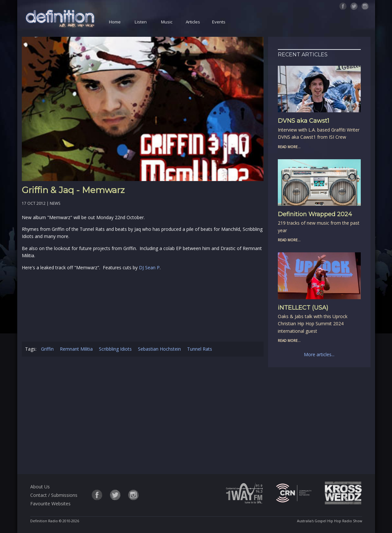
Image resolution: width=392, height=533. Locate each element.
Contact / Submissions (54, 495)
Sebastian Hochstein (159, 349)
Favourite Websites (50, 504)
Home (115, 22)
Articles (193, 22)
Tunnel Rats (200, 349)
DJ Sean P (149, 267)
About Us (40, 487)
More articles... (319, 354)
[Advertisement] (142, 416)
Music (167, 22)
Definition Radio (44, 521)
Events (219, 22)
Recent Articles (303, 55)
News (55, 203)
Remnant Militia (76, 349)
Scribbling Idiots (115, 349)
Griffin (47, 349)
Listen (141, 22)
